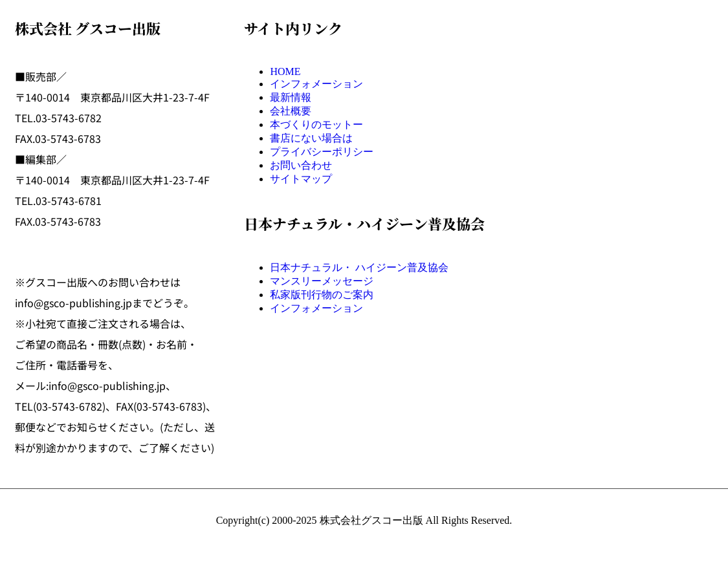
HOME (285, 71)
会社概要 (291, 111)
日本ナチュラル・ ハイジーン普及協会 (359, 267)
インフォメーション (316, 84)
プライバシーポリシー (322, 152)
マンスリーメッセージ (322, 281)
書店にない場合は (311, 138)
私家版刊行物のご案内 (322, 295)
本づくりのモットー (316, 124)
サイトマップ (301, 179)
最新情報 (291, 97)
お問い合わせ (301, 165)
